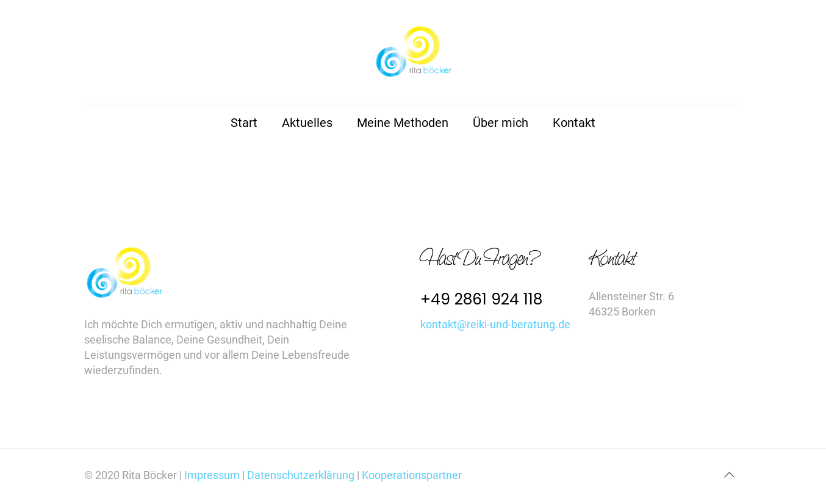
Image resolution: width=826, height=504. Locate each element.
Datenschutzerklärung (301, 475)
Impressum (213, 475)
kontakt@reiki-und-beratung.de (495, 324)
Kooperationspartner (412, 475)
